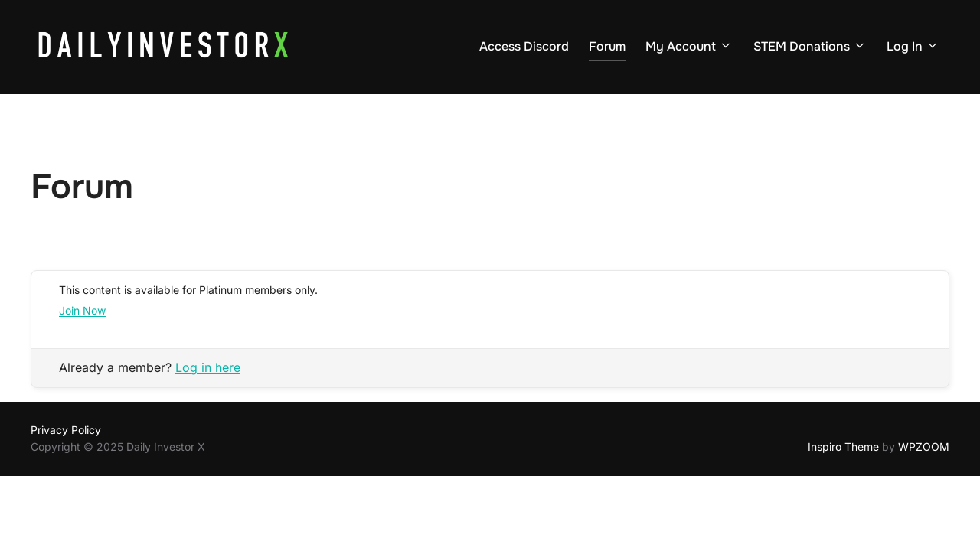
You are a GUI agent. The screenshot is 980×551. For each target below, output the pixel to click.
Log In (913, 46)
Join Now (82, 310)
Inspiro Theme (843, 447)
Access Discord (524, 46)
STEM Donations (810, 46)
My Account (689, 46)
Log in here (208, 367)
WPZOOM (924, 447)
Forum (607, 46)
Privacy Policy (66, 430)
